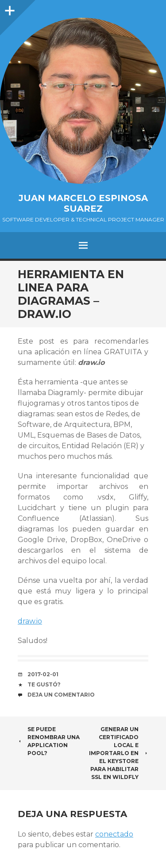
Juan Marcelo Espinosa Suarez (83, 203)
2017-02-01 (43, 674)
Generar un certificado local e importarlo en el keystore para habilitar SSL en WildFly (119, 753)
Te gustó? (44, 684)
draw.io (30, 621)
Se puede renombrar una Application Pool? (49, 741)
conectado (114, 834)
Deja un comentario (61, 695)
